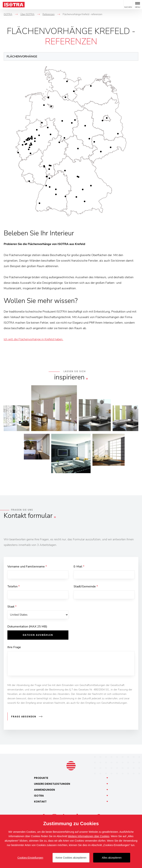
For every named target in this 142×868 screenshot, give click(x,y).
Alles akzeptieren (112, 858)
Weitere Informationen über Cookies (89, 836)
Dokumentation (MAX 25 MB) (27, 629)
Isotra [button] (39, 796)
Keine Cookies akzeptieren (71, 858)
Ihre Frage (14, 649)
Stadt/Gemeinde (86, 587)
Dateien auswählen (38, 637)
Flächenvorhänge (22, 56)
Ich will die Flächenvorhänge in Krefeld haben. (33, 339)
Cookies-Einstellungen (30, 858)
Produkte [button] (41, 778)
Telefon (13, 587)
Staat (12, 608)
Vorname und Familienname (27, 567)
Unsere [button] (52, 784)
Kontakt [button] (40, 802)
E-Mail (79, 567)
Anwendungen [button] (44, 790)
